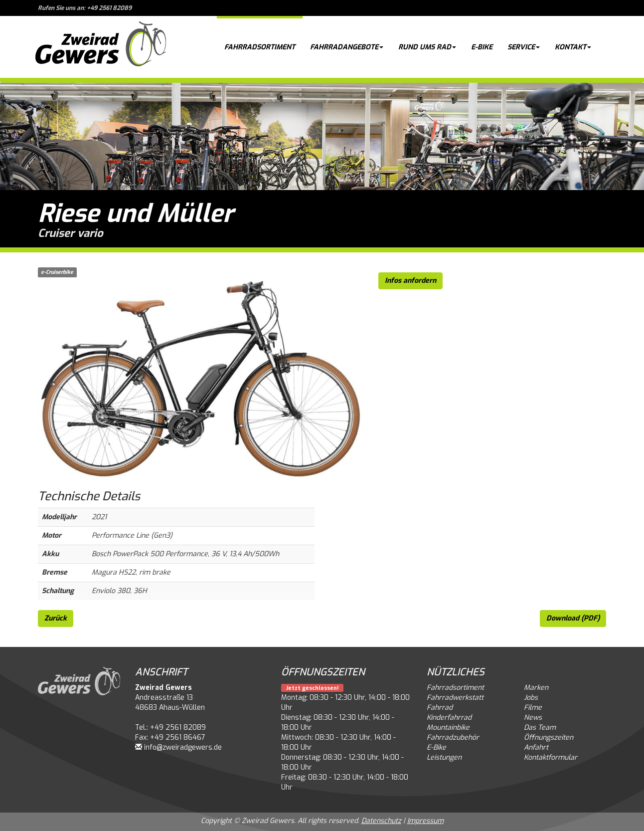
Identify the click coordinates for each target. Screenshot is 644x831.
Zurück (56, 618)
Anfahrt (536, 747)
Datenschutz (381, 821)
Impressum (425, 821)
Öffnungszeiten (549, 737)
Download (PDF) (573, 618)
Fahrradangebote (347, 47)
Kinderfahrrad (449, 718)
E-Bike (482, 47)
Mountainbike (448, 727)
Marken (536, 688)
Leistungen (444, 757)
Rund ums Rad (427, 47)
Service (524, 47)
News (533, 718)
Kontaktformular (551, 757)
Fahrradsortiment (260, 47)
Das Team (540, 727)
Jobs (531, 698)
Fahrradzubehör (453, 737)
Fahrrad (440, 708)
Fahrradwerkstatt (455, 698)
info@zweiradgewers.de (183, 747)
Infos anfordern (410, 281)
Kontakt (573, 47)
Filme (533, 708)
